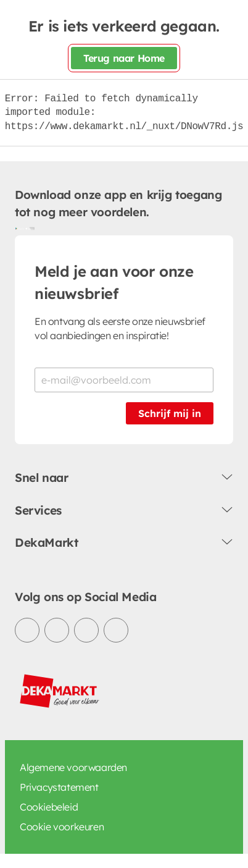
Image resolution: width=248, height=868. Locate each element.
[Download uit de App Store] (30, 228)
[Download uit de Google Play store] (20, 228)
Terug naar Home (124, 58)
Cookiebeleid (49, 807)
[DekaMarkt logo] (60, 691)
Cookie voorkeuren (62, 827)
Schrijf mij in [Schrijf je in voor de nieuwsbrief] (170, 413)
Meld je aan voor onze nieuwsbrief (114, 282)
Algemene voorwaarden (73, 767)
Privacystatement (59, 787)
